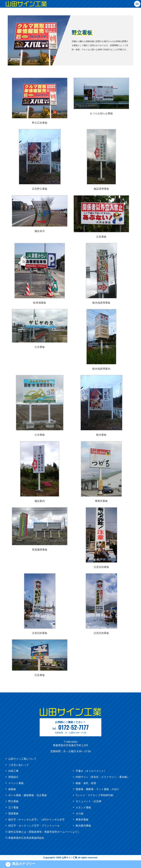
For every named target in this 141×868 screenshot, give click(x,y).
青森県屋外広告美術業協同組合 (26, 838)
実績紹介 (13, 777)
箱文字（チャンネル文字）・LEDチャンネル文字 (36, 820)
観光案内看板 (83, 826)
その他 (79, 813)
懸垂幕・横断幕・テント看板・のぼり (97, 789)
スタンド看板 (83, 807)
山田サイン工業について (22, 759)
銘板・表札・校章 (86, 783)
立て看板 (13, 807)
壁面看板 (13, 813)
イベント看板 (16, 783)
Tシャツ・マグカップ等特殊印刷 (94, 795)
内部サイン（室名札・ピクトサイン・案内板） (103, 777)
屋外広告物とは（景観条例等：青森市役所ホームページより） (44, 832)
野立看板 (13, 801)
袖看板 (12, 789)
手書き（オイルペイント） (91, 771)
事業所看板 (82, 820)
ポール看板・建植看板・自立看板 (28, 795)
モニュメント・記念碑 (88, 801)
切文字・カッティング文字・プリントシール (34, 826)
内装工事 (13, 771)
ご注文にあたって (19, 765)
